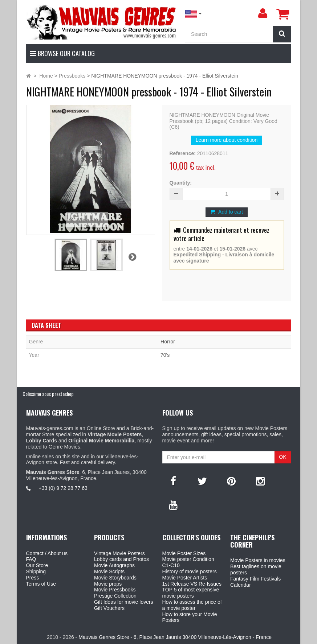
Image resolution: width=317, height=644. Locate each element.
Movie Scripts (109, 571)
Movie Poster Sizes (184, 553)
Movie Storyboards (115, 578)
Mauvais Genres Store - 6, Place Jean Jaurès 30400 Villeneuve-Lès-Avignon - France (175, 637)
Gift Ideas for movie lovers (124, 602)
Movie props (108, 584)
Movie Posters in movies (258, 560)
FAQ (31, 559)
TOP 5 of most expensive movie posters (191, 593)
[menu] (263, 13)
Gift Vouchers (109, 608)
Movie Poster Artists (185, 578)
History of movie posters (190, 571)
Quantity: (181, 183)
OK (283, 457)
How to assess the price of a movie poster (192, 605)
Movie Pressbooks (115, 590)
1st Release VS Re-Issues (192, 584)
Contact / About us (47, 553)
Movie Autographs (114, 565)
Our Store (37, 565)
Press (33, 578)
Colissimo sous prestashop (48, 394)
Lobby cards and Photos (121, 559)
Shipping (36, 571)
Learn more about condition (227, 140)
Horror (168, 342)
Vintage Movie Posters (119, 553)
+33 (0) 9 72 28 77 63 (63, 488)
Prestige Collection (115, 596)
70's (165, 355)
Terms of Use (41, 584)
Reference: (183, 153)
